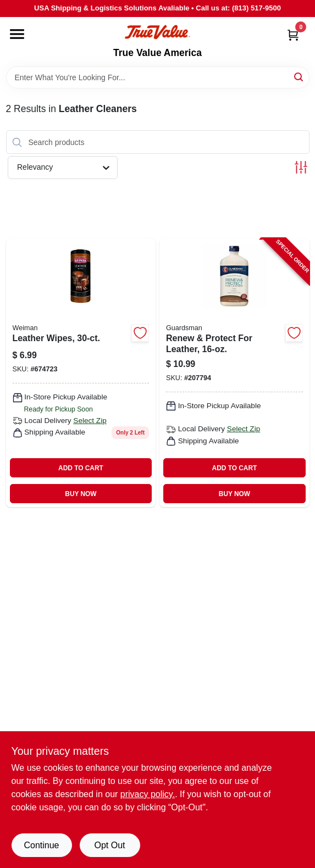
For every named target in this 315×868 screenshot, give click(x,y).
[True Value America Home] (157, 32)
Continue (41, 845)
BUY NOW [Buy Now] (81, 494)
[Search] (299, 77)
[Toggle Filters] (301, 167)
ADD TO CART (81, 468)
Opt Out (109, 845)
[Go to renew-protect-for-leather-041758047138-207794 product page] (234, 373)
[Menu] (17, 34)
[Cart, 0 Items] (293, 35)
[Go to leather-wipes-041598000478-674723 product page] (81, 373)
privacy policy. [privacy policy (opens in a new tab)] (148, 794)
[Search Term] (158, 77)
